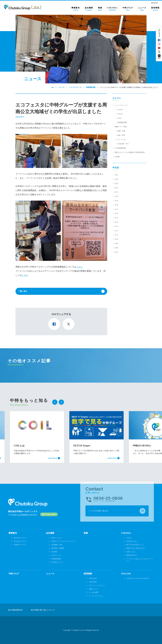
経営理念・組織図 (58, 548)
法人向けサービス (20, 541)
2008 (116, 248)
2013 (116, 226)
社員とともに (131, 552)
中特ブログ (14, 574)
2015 (116, 218)
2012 (116, 231)
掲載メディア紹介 (121, 127)
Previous (55, 402)
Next (61, 402)
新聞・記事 (121, 131)
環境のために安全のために (136, 548)
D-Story (129, 538)
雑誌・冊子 (121, 135)
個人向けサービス (20, 538)
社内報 (117, 157)
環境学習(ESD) (132, 555)
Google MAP (50, 514)
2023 (116, 183)
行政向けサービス (20, 545)
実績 (86, 533)
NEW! (119, 118)
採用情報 (88, 574)
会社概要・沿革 (57, 545)
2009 (116, 243)
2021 (116, 192)
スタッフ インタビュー (97, 585)
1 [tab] (77, 469)
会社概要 (50, 533)
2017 (116, 209)
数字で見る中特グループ (135, 545)
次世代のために (132, 541)
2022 (116, 188)
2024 (116, 179)
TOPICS (120, 114)
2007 (116, 252)
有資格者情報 (56, 559)
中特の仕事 (93, 582)
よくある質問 (94, 592)
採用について (94, 589)
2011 (116, 235)
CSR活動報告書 (120, 148)
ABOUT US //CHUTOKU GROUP (138, 578)
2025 (116, 175)
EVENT (120, 110)
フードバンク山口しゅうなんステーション (140, 560)
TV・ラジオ (122, 140)
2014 (116, 222)
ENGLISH (155, 3)
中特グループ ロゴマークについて (63, 541)
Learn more (52, 458)
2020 (116, 196)
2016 (116, 213)
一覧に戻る (23, 291)
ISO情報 (54, 552)
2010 (116, 239)
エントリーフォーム (96, 596)
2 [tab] (81, 469)
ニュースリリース (121, 105)
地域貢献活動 (122, 122)
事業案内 (13, 533)
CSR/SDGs (126, 533)
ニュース (50, 574)
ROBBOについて (57, 562)
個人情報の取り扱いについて (43, 610)
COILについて (56, 555)
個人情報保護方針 (15, 610)
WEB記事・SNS (123, 144)
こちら (79, 267)
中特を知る (93, 578)
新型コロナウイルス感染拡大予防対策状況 (130, 152)
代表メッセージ (57, 538)
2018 (116, 205)
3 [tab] (85, 469)
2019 (116, 201)
